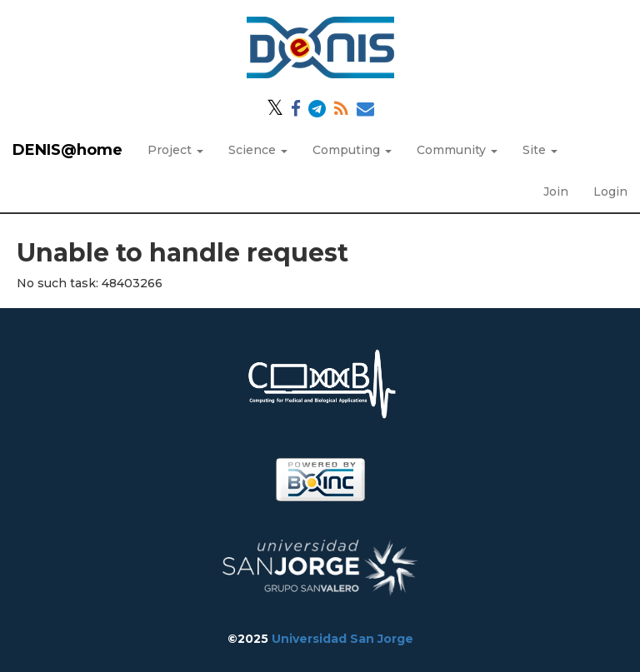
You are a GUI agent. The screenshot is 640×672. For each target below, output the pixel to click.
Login (610, 192)
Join (556, 192)
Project (175, 150)
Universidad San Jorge (342, 639)
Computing (352, 150)
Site (540, 150)
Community (457, 150)
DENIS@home (67, 150)
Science (258, 150)
